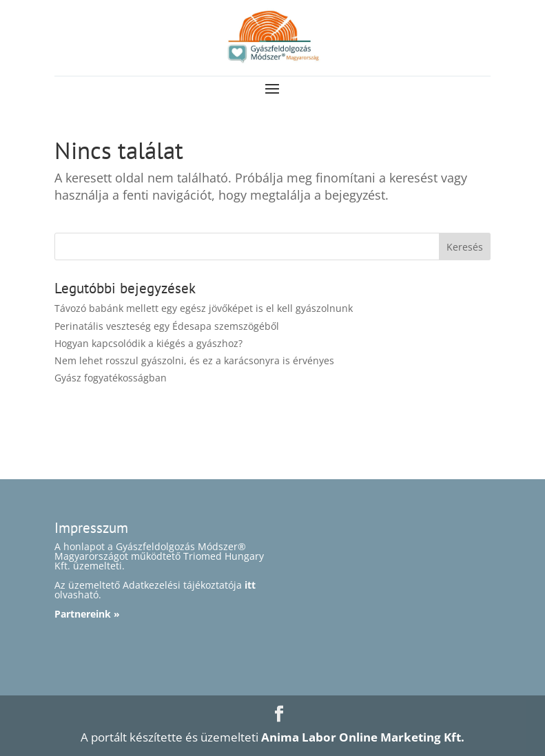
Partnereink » (87, 614)
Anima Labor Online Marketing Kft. (363, 737)
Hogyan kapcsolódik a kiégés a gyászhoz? (148, 343)
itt (250, 585)
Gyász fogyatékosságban (111, 378)
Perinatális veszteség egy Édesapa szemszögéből (167, 326)
